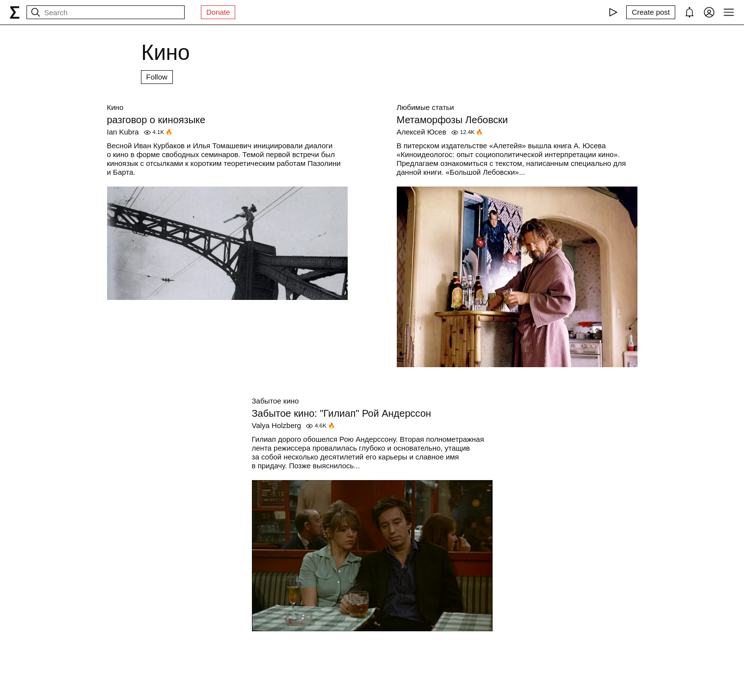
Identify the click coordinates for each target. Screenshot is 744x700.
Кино (115, 107)
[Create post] (651, 12)
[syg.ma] (15, 12)
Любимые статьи (426, 107)
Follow (157, 77)
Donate (218, 12)
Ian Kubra (123, 132)
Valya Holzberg (277, 425)
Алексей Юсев (422, 132)
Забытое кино (276, 401)
